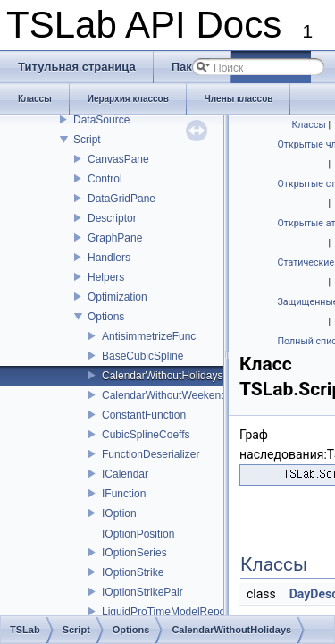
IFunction (124, 494)
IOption (119, 513)
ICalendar (125, 474)
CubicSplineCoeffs (146, 435)
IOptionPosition (138, 534)
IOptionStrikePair (142, 592)
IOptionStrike (133, 572)
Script (87, 140)
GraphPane (115, 238)
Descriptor (112, 218)
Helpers (106, 277)
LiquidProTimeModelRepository (176, 612)
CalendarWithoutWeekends (167, 395)
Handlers (109, 258)
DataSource (101, 120)
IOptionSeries (134, 553)
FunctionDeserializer (151, 454)
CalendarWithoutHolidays (162, 376)
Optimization (117, 297)
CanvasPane (118, 159)
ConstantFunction (144, 415)
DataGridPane (121, 199)
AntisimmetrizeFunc (149, 336)
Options (106, 317)
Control (105, 179)
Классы (309, 125)
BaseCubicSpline (142, 356)
